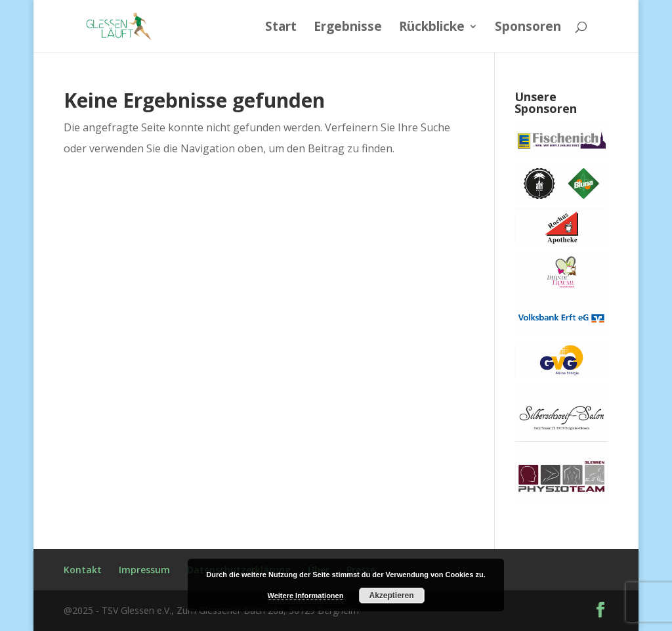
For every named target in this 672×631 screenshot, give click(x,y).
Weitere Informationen (306, 596)
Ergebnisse (348, 28)
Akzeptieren (391, 596)
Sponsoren (528, 28)
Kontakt (83, 570)
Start (281, 28)
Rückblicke (432, 28)
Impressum (144, 570)
